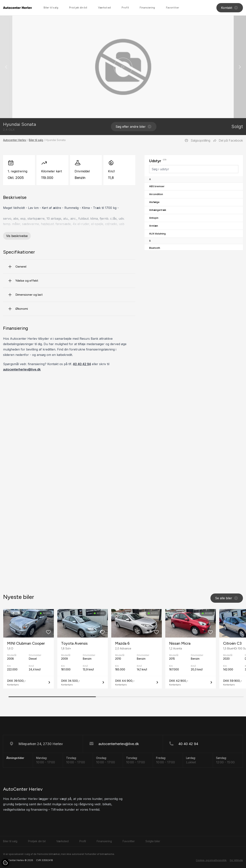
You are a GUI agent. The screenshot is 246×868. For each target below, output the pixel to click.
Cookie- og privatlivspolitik (211, 860)
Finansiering (147, 8)
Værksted (104, 8)
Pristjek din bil (78, 8)
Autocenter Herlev (15, 140)
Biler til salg (51, 8)
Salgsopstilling (197, 140)
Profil (125, 8)
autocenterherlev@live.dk (22, 369)
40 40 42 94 (82, 364)
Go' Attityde (236, 860)
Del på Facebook (228, 140)
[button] (240, 67)
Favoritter (173, 8)
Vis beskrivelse (17, 236)
